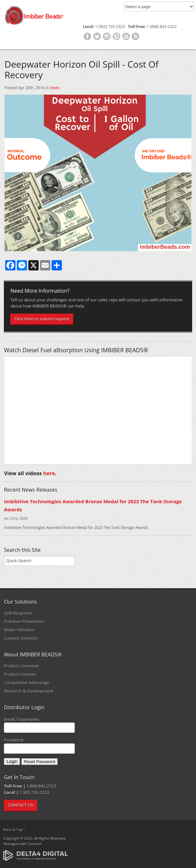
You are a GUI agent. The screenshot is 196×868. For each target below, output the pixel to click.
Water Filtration (19, 630)
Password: (14, 740)
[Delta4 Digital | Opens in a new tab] (35, 855)
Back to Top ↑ (14, 830)
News (55, 88)
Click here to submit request (42, 319)
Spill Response (18, 613)
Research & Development (29, 691)
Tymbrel (34, 844)
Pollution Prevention (24, 621)
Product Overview (21, 666)
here (49, 473)
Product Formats (20, 674)
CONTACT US (20, 805)
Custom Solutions (21, 638)
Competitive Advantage (26, 683)
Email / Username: (22, 719)
